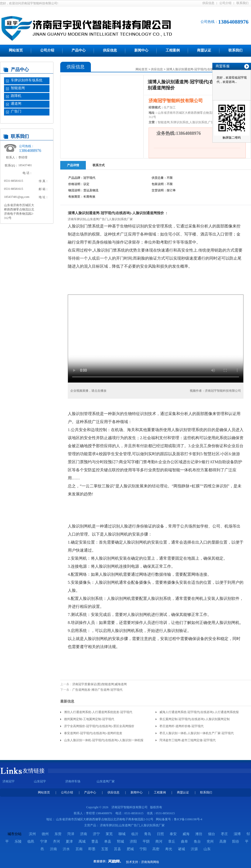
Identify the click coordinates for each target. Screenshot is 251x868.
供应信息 (208, 3)
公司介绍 (225, 3)
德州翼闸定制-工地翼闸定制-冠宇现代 (89, 719)
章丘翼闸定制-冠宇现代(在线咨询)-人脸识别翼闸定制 (195, 719)
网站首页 (16, 50)
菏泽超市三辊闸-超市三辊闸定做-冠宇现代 (187, 740)
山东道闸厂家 (106, 781)
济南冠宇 (9, 781)
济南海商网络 (150, 862)
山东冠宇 (40, 781)
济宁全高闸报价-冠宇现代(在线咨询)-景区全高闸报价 (99, 726)
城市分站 (15, 834)
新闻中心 (141, 50)
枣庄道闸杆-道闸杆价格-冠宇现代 (181, 726)
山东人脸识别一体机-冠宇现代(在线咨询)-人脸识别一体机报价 (104, 741)
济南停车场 (73, 781)
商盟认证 (204, 50)
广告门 (16, 111)
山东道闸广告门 (97, 219)
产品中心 (79, 50)
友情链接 (34, 771)
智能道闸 (18, 88)
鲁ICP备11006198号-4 (188, 819)
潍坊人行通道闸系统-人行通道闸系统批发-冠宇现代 (98, 712)
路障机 (16, 96)
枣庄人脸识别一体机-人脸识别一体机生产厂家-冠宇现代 (197, 733)
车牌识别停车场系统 (27, 80)
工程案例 (173, 50)
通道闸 (16, 104)
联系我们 (242, 3)
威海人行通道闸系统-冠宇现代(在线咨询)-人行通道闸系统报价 (199, 713)
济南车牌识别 (77, 219)
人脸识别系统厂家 (121, 219)
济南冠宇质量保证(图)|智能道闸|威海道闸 (100, 684)
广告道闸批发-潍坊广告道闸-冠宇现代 (97, 690)
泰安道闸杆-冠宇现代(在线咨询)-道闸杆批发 (93, 733)
